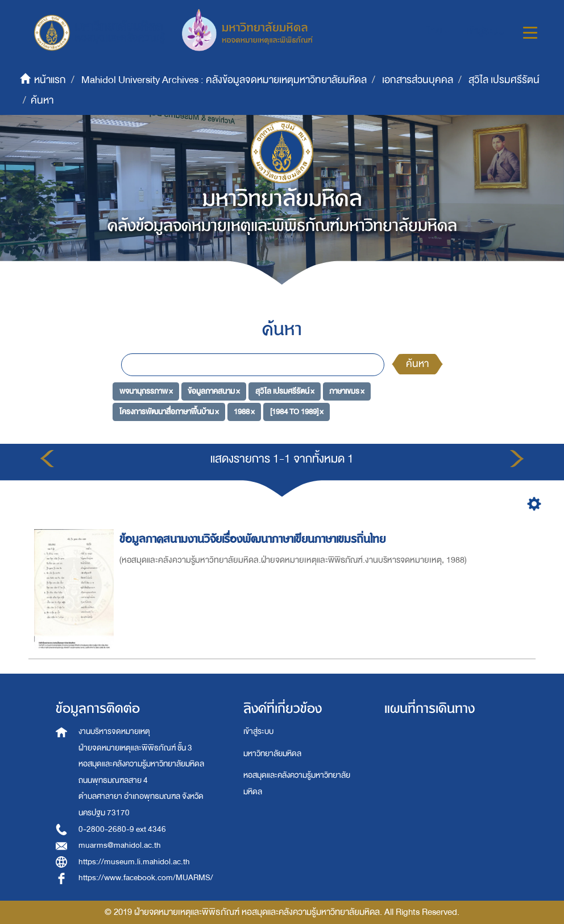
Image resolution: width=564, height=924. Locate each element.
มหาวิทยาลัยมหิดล (272, 754)
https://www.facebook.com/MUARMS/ (146, 878)
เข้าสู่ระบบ (258, 731)
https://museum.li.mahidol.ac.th (134, 862)
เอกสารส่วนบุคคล (418, 80)
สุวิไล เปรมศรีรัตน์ (504, 80)
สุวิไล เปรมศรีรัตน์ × (285, 391)
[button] (438, 31)
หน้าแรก (50, 80)
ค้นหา (417, 364)
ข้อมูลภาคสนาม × (214, 391)
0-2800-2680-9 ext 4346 (122, 829)
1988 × (244, 411)
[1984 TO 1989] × (297, 411)
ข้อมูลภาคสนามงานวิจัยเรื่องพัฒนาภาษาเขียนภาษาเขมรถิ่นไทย (254, 539)
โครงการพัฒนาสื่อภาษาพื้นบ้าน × (169, 411)
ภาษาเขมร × (347, 391)
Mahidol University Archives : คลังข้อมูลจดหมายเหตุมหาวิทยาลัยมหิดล (224, 80)
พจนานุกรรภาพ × (146, 391)
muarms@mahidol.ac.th (120, 845)
